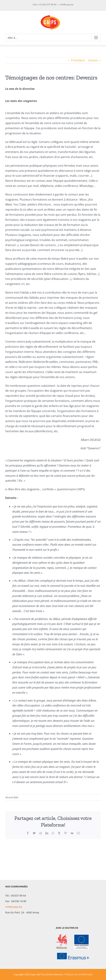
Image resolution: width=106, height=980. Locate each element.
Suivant (93, 60)
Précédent (78, 60)
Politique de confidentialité (78, 974)
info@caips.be (67, 4)
